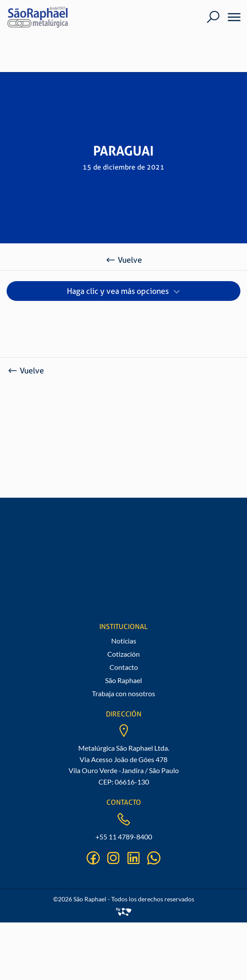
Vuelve (123, 260)
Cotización (123, 654)
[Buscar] (213, 17)
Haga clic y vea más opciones (118, 291)
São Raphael (123, 680)
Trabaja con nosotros (123, 693)
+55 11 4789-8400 (124, 837)
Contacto (124, 667)
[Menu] (231, 17)
